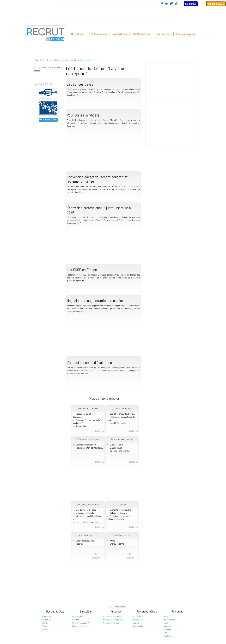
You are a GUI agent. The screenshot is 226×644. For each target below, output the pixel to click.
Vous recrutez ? (216, 4)
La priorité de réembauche (120, 510)
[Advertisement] (103, 158)
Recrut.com (120, 607)
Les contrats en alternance (87, 522)
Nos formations (98, 34)
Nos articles (120, 34)
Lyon (166, 623)
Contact (76, 620)
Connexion (191, 4)
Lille (166, 633)
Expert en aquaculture (85, 541)
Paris (166, 616)
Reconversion (81, 426)
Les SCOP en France (118, 423)
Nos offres (77, 34)
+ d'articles (98, 431)
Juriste (136, 623)
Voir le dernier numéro (48, 120)
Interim (45, 623)
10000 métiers (141, 34)
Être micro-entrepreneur (120, 451)
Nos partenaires (79, 626)
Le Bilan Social (116, 448)
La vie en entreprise (82, 60)
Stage (44, 626)
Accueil (50, 60)
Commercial (138, 626)
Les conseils (163, 34)
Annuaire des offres (111, 623)
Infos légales (78, 616)
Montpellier (168, 636)
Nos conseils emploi (64, 60)
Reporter (79, 544)
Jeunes (45, 629)
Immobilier (138, 620)
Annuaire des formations (113, 620)
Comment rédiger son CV (86, 445)
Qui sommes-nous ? (81, 623)
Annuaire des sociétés (112, 616)
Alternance (46, 616)
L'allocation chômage (118, 513)
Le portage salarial (117, 445)
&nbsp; (113, 13)
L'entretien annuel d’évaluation (122, 414)
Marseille (168, 626)
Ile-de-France (169, 620)
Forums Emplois (186, 34)
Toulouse (168, 629)
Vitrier (112, 541)
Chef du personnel (117, 544)
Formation (46, 620)
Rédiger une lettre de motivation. (89, 448)
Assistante (138, 616)
